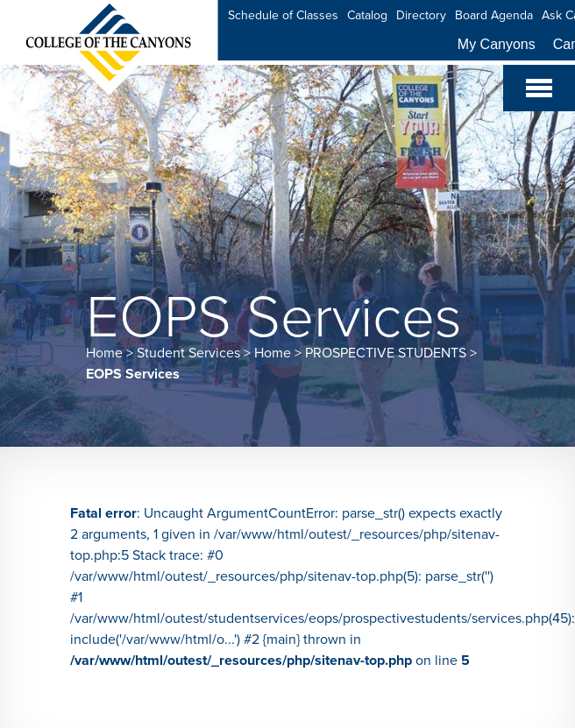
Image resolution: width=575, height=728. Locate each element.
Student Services (188, 353)
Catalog (367, 15)
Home (104, 353)
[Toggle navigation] (539, 88)
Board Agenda (494, 15)
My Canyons (497, 44)
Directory (421, 15)
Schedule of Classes (283, 15)
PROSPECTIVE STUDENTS (386, 353)
